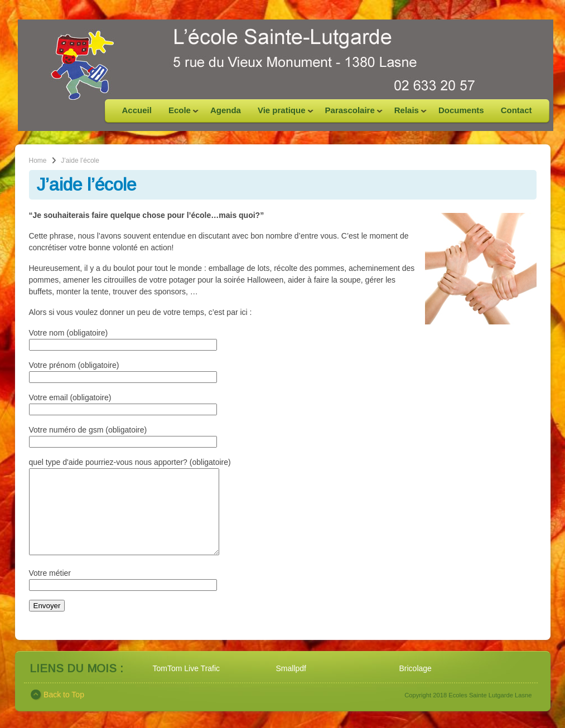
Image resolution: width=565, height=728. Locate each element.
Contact (516, 110)
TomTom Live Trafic (187, 685)
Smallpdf (291, 685)
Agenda (226, 110)
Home (38, 161)
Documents (461, 110)
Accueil (137, 110)
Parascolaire (350, 114)
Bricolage (416, 685)
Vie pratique (281, 114)
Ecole (179, 114)
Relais (406, 114)
